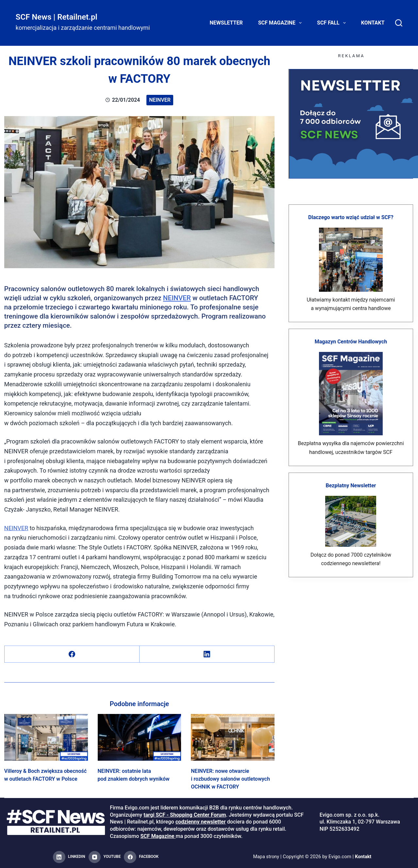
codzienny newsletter (201, 822)
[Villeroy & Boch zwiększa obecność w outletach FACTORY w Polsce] (46, 738)
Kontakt (373, 23)
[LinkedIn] (207, 654)
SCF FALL (333, 23)
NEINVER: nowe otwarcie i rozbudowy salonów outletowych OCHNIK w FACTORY (230, 779)
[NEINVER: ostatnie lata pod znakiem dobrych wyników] (140, 738)
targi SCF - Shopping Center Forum (185, 815)
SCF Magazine (281, 23)
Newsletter (226, 23)
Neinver (160, 100)
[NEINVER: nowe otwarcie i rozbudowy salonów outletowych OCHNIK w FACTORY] (233, 738)
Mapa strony (266, 857)
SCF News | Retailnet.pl (57, 17)
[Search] (399, 23)
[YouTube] (105, 857)
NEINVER (177, 298)
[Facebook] (72, 654)
